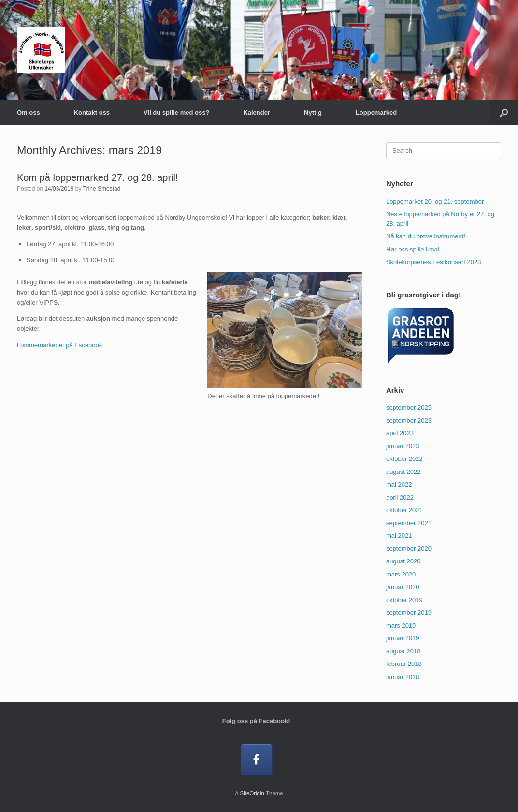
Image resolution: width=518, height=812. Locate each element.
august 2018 (403, 651)
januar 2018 (403, 677)
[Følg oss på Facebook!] (257, 760)
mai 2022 (399, 484)
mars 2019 (401, 626)
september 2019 (409, 613)
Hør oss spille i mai (413, 249)
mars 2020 (401, 574)
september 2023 (409, 421)
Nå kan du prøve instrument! (426, 236)
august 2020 (403, 561)
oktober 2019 (404, 600)
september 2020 (409, 549)
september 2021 (409, 523)
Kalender (257, 112)
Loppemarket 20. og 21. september (435, 201)
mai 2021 (399, 536)
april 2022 (400, 497)
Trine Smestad (102, 189)
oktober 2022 (404, 459)
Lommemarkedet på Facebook (59, 345)
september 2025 (409, 407)
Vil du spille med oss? (176, 112)
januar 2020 (403, 587)
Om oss (29, 112)
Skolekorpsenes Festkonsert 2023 (434, 262)
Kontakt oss (92, 112)
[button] (504, 112)
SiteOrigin (252, 793)
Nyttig (313, 112)
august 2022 (403, 472)
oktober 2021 (404, 510)
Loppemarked (376, 112)
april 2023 (400, 433)
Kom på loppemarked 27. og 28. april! (98, 177)
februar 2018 (404, 664)
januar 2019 (403, 638)
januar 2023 (403, 446)
